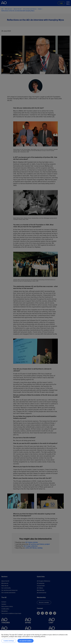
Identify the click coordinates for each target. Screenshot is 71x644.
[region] (35, 637)
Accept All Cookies (26, 641)
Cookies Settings (9, 641)
